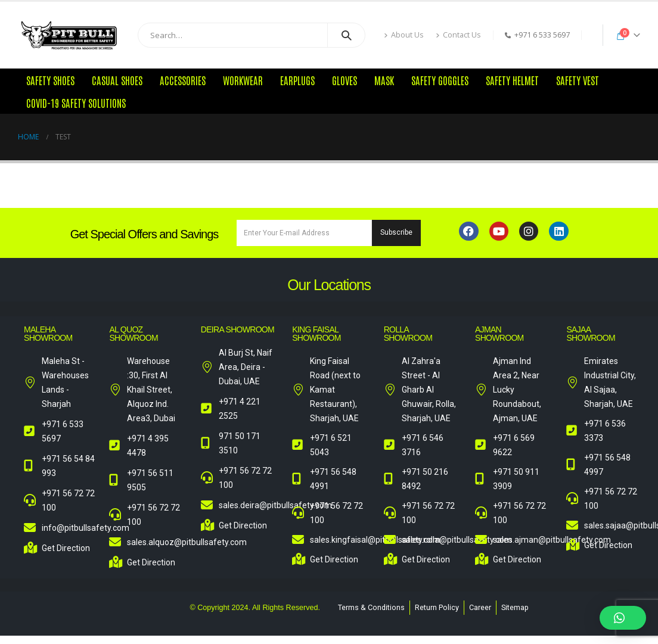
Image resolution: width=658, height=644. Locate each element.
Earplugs (297, 80)
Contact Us (458, 35)
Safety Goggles (440, 80)
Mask (384, 80)
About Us (404, 35)
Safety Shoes (50, 80)
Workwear (243, 80)
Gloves (344, 80)
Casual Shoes (117, 80)
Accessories (183, 80)
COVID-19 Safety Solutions (76, 102)
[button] (623, 618)
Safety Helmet (512, 80)
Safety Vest (578, 80)
